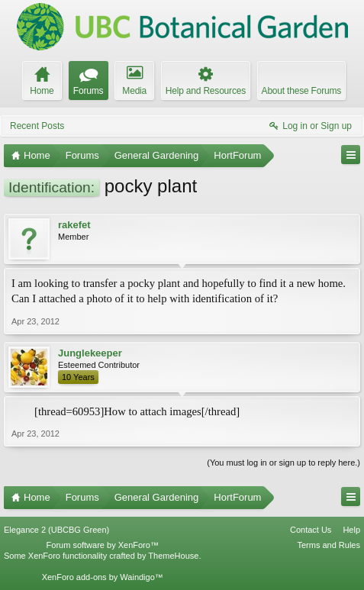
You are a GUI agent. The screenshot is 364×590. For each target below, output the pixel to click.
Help (351, 530)
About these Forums (301, 91)
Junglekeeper (90, 353)
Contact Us (311, 530)
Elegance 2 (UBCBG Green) (56, 530)
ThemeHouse (173, 556)
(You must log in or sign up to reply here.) (283, 463)
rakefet (74, 225)
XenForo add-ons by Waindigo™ (103, 577)
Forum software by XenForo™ (103, 545)
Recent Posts (37, 126)
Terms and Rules (329, 545)
